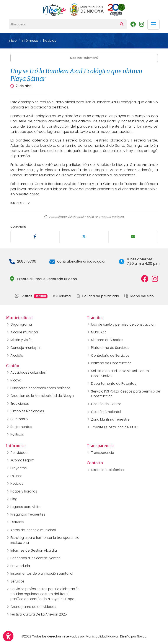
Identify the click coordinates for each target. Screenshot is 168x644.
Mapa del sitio (139, 296)
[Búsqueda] (63, 24)
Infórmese (30, 41)
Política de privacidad (98, 296)
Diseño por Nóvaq (133, 636)
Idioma (62, 296)
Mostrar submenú (84, 58)
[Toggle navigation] (153, 24)
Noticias (50, 41)
